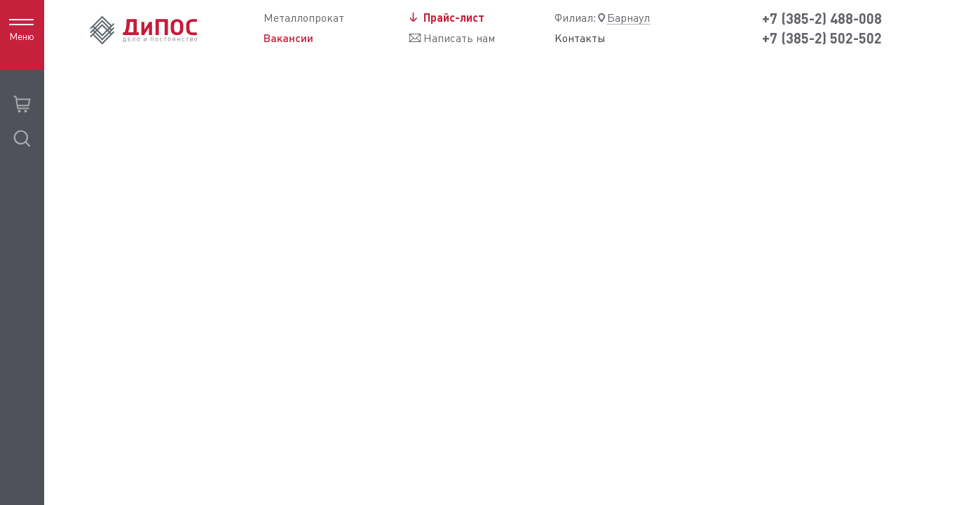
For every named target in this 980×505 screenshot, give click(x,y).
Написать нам (459, 38)
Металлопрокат (304, 18)
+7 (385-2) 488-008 (822, 19)
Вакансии (288, 38)
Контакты (580, 39)
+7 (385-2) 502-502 (822, 38)
